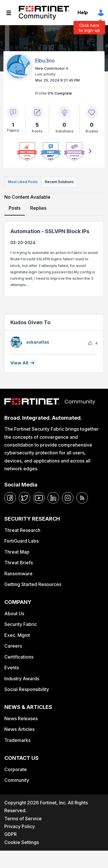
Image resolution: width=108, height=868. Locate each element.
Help (83, 12)
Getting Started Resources (33, 584)
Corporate (16, 769)
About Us (14, 613)
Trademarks (17, 740)
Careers (13, 646)
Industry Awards (22, 679)
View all (19, 363)
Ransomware (18, 574)
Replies (38, 208)
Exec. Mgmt (17, 635)
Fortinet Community (44, 13)
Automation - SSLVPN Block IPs (50, 231)
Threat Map (17, 552)
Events (12, 668)
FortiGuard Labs (21, 541)
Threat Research (22, 530)
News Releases (21, 718)
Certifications (19, 657)
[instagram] (68, 498)
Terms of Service (23, 819)
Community (17, 780)
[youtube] (39, 498)
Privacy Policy (20, 826)
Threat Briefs (19, 563)
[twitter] (24, 498)
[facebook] (10, 498)
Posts (15, 208)
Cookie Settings (22, 842)
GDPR (11, 834)
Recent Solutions (59, 182)
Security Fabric (21, 624)
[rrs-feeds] (82, 498)
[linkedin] (53, 498)
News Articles (19, 729)
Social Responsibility (27, 689)
